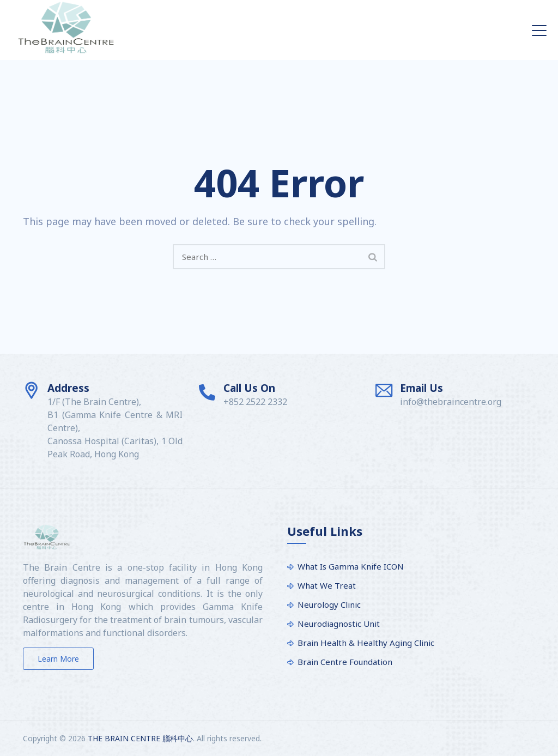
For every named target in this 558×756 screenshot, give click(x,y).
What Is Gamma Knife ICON (351, 566)
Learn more (58, 659)
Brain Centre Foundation (345, 662)
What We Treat (327, 585)
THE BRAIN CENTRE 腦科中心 (140, 738)
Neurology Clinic (329, 604)
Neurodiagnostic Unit (339, 624)
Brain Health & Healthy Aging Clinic (366, 643)
